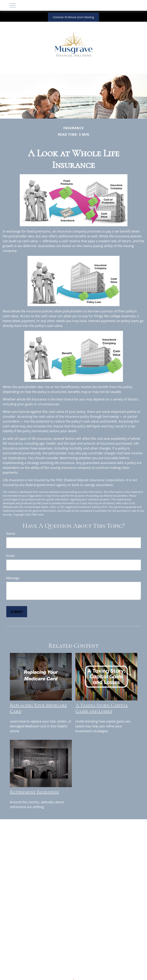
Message (13, 578)
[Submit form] (17, 612)
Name (11, 533)
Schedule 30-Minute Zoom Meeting (74, 17)
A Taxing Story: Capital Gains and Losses (102, 708)
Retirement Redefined (34, 792)
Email (10, 556)
